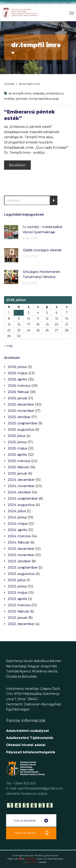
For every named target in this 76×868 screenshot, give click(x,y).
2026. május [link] (18, 373)
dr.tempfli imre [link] (20, 93)
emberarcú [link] (55, 93)
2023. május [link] (18, 593)
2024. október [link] (19, 492)
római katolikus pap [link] (44, 99)
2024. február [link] (19, 542)
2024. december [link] (21, 480)
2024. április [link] (18, 530)
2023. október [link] (19, 561)
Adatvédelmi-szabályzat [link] (28, 731)
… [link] (47, 153)
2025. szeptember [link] (23, 423)
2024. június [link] (17, 517)
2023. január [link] (18, 618)
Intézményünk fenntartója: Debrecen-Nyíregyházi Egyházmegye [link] (38, 2)
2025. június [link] (17, 442)
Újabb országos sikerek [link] (42, 250)
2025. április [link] (17, 455)
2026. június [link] (17, 367)
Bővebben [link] (17, 165)
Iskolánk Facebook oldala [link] (27, 794)
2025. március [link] (19, 461)
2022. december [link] (21, 624)
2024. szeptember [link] (23, 499)
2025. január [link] (18, 473)
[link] (20, 12)
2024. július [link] (17, 511)
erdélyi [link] (9, 99)
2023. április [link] (17, 599)
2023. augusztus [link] (21, 574)
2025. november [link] (21, 411)
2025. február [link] (18, 467)
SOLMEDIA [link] (34, 859)
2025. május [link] (18, 448)
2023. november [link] (21, 555)
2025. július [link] (17, 436)
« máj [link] (8, 346)
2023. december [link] (21, 549)
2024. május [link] (18, 524)
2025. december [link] (21, 404)
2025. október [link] (19, 417)
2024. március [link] (19, 536)
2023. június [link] (17, 586)
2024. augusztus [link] (21, 505)
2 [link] (19, 313)
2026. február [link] (19, 392)
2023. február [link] (19, 611)
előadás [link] (39, 93)
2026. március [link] (19, 386)
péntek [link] (21, 99)
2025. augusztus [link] (21, 430)
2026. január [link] (18, 398)
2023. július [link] (17, 580)
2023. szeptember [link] (23, 568)
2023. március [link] (19, 605)
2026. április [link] (17, 379)
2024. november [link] (21, 486)
